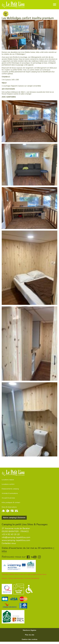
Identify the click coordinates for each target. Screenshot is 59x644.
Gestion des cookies (29, 639)
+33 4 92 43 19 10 (11, 534)
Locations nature (8, 480)
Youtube (34, 557)
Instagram (39, 557)
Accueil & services (8, 498)
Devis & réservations (9, 507)
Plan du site (30, 635)
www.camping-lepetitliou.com (16, 540)
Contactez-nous (9, 543)
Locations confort (8, 484)
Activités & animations (10, 493)
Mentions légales (29, 630)
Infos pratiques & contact (11, 502)
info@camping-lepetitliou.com (16, 537)
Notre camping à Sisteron (14, 518)
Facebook (28, 557)
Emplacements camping (10, 489)
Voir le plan (7, 461)
